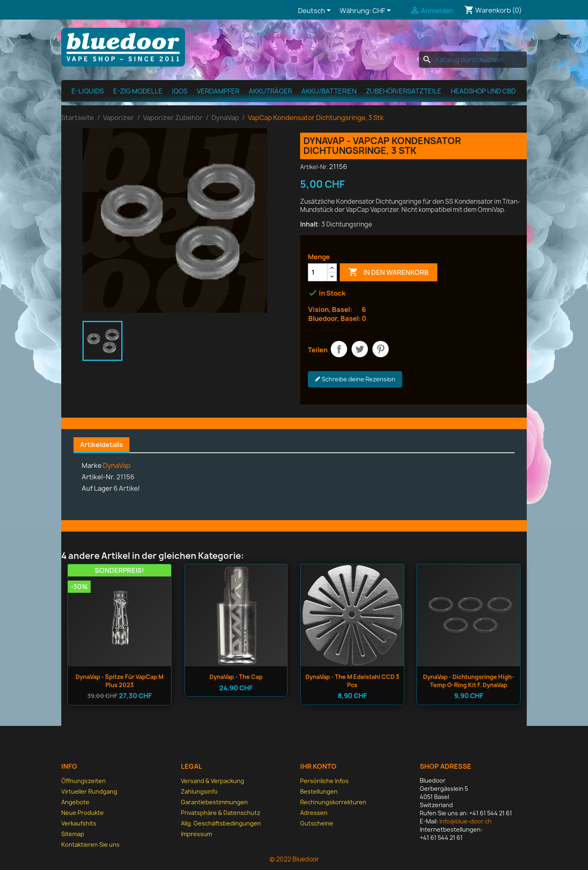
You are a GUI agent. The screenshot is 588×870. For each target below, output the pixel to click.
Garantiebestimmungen (214, 802)
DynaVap (117, 465)
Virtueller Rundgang (89, 791)
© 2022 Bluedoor (294, 859)
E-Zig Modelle (138, 91)
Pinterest (381, 349)
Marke (92, 465)
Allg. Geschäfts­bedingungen (221, 823)
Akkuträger (270, 91)
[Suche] (473, 60)
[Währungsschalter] (383, 11)
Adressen (314, 813)
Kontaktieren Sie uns (90, 844)
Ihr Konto (318, 766)
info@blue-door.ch (465, 821)
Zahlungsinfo (199, 791)
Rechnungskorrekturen (333, 802)
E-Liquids (88, 91)
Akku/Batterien (329, 91)
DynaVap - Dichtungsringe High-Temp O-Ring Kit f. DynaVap (469, 681)
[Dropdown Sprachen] (316, 11)
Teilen (339, 349)
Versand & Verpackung (213, 781)
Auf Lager (97, 488)
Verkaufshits (79, 823)
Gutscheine (317, 823)
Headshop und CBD (483, 91)
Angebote (75, 802)
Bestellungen (319, 791)
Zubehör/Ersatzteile (404, 91)
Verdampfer (218, 91)
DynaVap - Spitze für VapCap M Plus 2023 (119, 681)
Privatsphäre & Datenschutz (220, 813)
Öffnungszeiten (84, 781)
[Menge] (318, 272)
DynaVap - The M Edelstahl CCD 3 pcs (352, 681)
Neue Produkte (82, 813)
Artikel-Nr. (314, 167)
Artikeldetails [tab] (101, 445)
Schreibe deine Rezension (355, 379)
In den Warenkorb (389, 272)
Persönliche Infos (324, 781)
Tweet (360, 349)
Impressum (196, 834)
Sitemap (73, 834)
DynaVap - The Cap (236, 677)
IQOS (180, 91)
